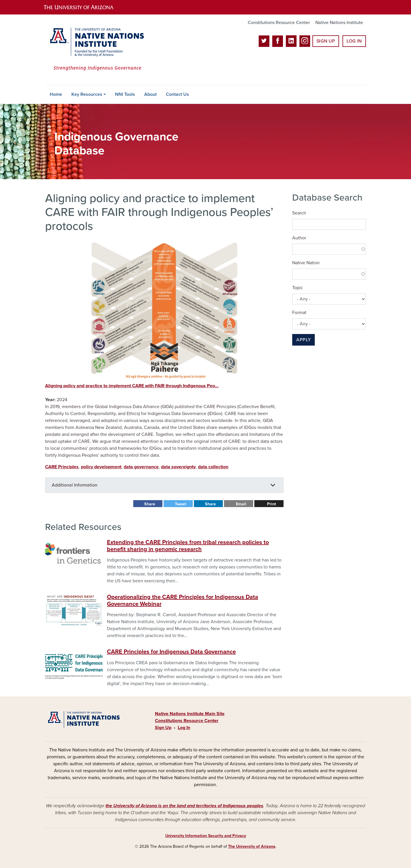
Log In (354, 41)
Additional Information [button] (75, 485)
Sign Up (326, 41)
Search (299, 213)
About (150, 94)
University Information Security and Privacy (206, 836)
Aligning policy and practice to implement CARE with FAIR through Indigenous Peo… (132, 386)
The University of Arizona (252, 846)
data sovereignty (178, 467)
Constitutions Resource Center (279, 23)
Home (56, 94)
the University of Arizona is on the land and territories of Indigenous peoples (184, 806)
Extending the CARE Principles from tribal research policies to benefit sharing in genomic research (188, 546)
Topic (298, 288)
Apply (303, 340)
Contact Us (177, 94)
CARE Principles (62, 467)
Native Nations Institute (339, 23)
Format (299, 313)
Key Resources (87, 94)
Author (299, 238)
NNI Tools (125, 94)
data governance (141, 467)
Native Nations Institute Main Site (190, 714)
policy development (101, 467)
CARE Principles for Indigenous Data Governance (171, 652)
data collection (213, 467)
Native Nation (306, 263)
